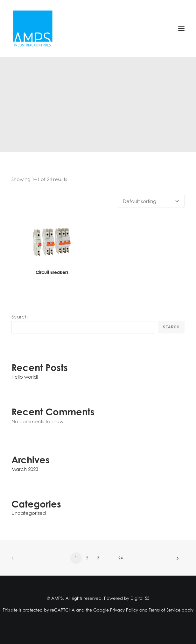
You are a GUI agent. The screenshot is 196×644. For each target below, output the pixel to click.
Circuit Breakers (52, 272)
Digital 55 (140, 598)
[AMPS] (33, 28)
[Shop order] (151, 201)
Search (20, 317)
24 (121, 558)
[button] (181, 28)
